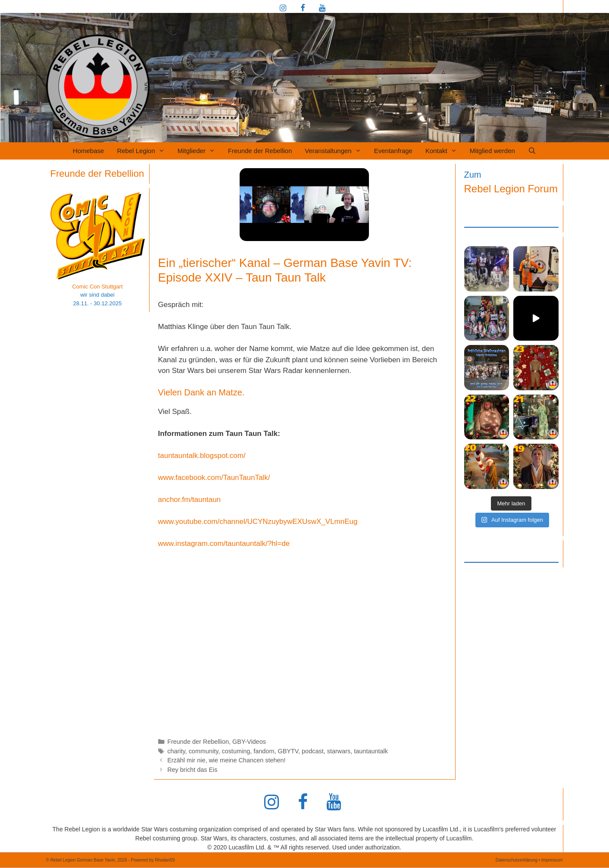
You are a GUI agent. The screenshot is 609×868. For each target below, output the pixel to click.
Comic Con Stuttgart (97, 287)
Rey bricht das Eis (192, 770)
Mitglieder (200, 151)
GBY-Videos (249, 742)
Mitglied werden (492, 151)
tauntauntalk (371, 751)
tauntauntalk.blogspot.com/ (202, 456)
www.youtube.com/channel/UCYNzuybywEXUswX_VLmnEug (258, 522)
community (204, 751)
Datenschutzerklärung (517, 860)
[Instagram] (283, 9)
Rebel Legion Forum (511, 189)
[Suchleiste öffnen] (532, 151)
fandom (264, 751)
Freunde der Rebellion (260, 151)
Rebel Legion (144, 151)
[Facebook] (303, 9)
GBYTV (288, 751)
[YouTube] (322, 9)
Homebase (89, 151)
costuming (236, 751)
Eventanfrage (393, 151)
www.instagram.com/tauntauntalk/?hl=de (224, 544)
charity (176, 751)
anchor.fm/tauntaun (190, 500)
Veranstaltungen (336, 151)
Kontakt (444, 151)
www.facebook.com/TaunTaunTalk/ (214, 478)
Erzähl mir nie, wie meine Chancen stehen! (226, 760)
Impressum (552, 860)
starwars (339, 751)
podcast (313, 751)
